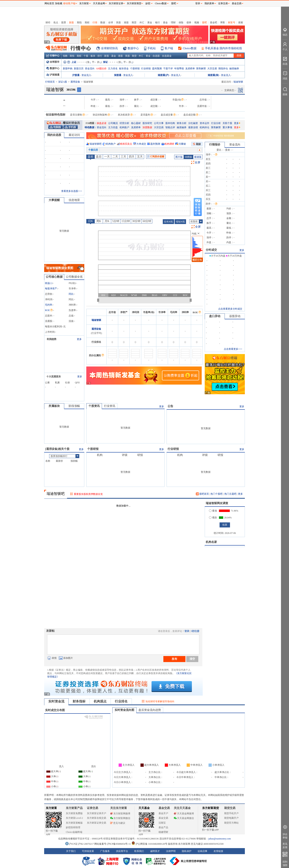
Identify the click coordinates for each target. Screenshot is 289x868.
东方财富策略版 (74, 823)
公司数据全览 (74, 277)
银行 (158, 23)
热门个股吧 (217, 494)
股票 (64, 23)
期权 (87, 23)
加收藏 (59, 3)
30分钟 (136, 221)
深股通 (118, 75)
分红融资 (193, 123)
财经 (48, 23)
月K (107, 221)
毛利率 (49, 305)
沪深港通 (53, 75)
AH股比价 (101, 69)
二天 (115, 157)
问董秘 (182, 144)
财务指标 (79, 701)
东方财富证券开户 (97, 813)
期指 (79, 23)
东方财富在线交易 (97, 818)
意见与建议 (118, 823)
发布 (174, 659)
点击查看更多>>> (233, 349)
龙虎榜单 (190, 69)
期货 (134, 23)
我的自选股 (54, 135)
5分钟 (116, 221)
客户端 (169, 48)
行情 (95, 23)
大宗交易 (212, 69)
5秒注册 (195, 631)
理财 (173, 23)
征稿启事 (203, 851)
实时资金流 (56, 701)
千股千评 (168, 69)
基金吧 (214, 23)
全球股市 (53, 62)
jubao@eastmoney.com (220, 839)
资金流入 (86, 75)
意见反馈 (285, 846)
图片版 (179, 157)
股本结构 (170, 123)
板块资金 (124, 69)
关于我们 (71, 851)
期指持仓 (223, 69)
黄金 (150, 23)
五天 (140, 157)
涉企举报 (285, 836)
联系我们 (139, 851)
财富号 (232, 23)
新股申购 (68, 69)
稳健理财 (163, 832)
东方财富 (51, 808)
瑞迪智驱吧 (96, 144)
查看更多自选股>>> (72, 191)
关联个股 (227, 123)
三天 (123, 157)
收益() (49, 283)
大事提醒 (54, 200)
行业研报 (146, 69)
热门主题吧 (230, 494)
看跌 (213, 518)
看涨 (213, 511)
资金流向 (90, 69)
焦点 (56, 23)
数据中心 (133, 48)
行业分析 (216, 123)
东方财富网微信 (120, 818)
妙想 (148, 3)
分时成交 (211, 250)
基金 (165, 23)
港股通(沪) (163, 75)
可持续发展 (88, 851)
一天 (107, 157)
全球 (111, 23)
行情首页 (50, 82)
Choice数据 (190, 48)
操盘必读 (102, 123)
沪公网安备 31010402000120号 (149, 844)
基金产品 (163, 827)
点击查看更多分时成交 (230, 309)
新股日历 (79, 69)
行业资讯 (110, 406)
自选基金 (167, 56)
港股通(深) (213, 75)
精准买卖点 (126, 144)
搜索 (241, 23)
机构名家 (211, 542)
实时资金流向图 (124, 710)
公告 (170, 406)
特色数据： (91, 127)
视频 (197, 23)
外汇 (142, 23)
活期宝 (162, 823)
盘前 (91, 157)
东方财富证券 (116, 3)
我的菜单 (209, 3)
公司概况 (113, 123)
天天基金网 (99, 3)
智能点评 (170, 127)
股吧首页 (202, 494)
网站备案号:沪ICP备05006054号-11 (113, 844)
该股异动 (235, 316)
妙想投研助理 (73, 827)
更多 (237, 123)
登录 (187, 631)
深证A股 (63, 82)
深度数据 (147, 127)
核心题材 (136, 123)
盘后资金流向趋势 (150, 710)
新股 (71, 23)
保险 (181, 23)
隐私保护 (187, 851)
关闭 (40, 11)
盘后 (99, 157)
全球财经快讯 (109, 48)
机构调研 (169, 144)
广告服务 (105, 851)
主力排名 (113, 69)
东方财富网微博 (120, 814)
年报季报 (179, 69)
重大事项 (227, 127)
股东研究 (147, 123)
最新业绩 (193, 127)
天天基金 (144, 808)
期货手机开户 (231, 813)
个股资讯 (94, 406)
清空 (192, 659)
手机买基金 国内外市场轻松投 (224, 48)
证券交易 (223, 3)
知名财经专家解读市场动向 (160, 701)
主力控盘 (113, 127)
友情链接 (218, 851)
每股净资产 (51, 289)
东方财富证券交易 (97, 823)
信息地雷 (74, 200)
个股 (86, 56)
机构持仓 (205, 127)
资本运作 (205, 123)
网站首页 (49, 3)
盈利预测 (157, 69)
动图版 (188, 157)
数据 (103, 23)
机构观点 (100, 701)
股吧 (205, 23)
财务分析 (182, 123)
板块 (93, 56)
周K (99, 221)
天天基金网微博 (184, 814)
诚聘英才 (155, 851)
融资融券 (234, 69)
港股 (126, 23)
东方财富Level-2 (74, 818)
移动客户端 (69, 3)
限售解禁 (201, 69)
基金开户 (163, 813)
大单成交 (141, 144)
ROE (49, 310)
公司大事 (159, 123)
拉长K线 (168, 222)
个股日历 (93, 150)
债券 (189, 23)
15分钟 (126, 221)
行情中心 (53, 56)
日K (91, 221)
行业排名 (121, 701)
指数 (65, 56)
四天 (132, 157)
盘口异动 (215, 316)
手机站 (152, 48)
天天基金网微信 (184, 818)
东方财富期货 (211, 808)
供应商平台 (122, 851)
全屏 (197, 162)
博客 (223, 23)
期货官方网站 (231, 823)
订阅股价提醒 (156, 157)
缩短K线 (180, 222)
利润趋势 (52, 339)
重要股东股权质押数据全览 (88, 494)
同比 (71, 294)
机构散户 (124, 127)
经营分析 (124, 123)
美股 (118, 23)
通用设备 (75, 82)
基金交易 (163, 818)
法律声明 (171, 851)
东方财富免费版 (74, 813)
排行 (100, 56)
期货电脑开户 (231, 818)
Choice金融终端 (74, 832)
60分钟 (147, 221)
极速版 (198, 157)
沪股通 (76, 75)
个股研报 (135, 69)
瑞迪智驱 (96, 320)
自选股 (156, 56)
